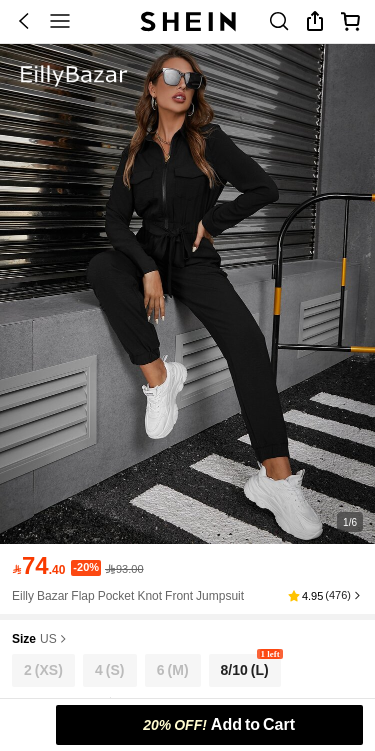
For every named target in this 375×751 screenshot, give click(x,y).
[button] (325, 596)
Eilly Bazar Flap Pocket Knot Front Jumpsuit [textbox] (128, 596)
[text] (38, 566)
